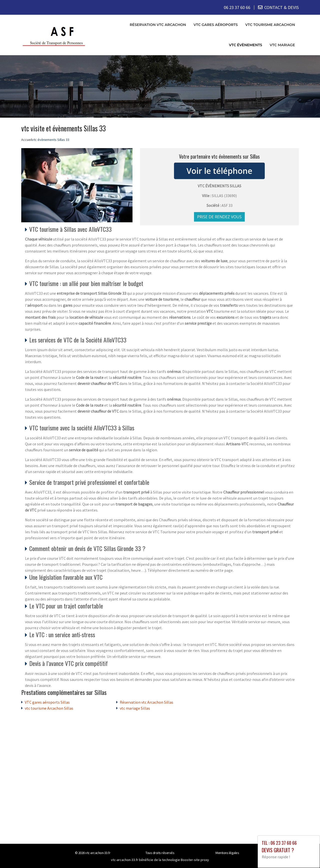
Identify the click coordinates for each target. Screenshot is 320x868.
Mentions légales (227, 853)
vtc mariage (282, 45)
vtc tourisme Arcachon (270, 25)
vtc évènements (246, 45)
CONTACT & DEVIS (281, 7)
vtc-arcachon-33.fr (98, 853)
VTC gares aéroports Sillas (47, 702)
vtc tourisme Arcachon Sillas (49, 708)
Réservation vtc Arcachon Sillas (146, 702)
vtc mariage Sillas (135, 708)
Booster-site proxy (195, 860)
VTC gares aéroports (216, 25)
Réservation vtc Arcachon (158, 25)
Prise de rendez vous (219, 217)
